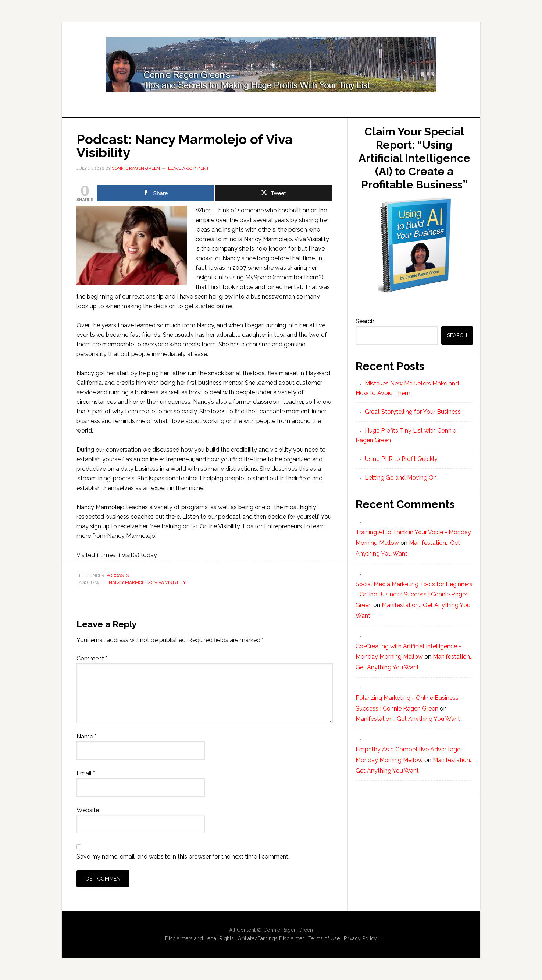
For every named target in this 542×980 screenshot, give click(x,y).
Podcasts (118, 575)
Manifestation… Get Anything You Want (408, 719)
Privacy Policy (360, 938)
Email (86, 773)
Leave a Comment (188, 168)
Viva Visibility (170, 582)
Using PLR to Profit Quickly (401, 459)
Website (88, 810)
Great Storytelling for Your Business (413, 412)
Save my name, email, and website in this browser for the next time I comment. (183, 856)
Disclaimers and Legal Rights (199, 938)
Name (86, 736)
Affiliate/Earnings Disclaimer (271, 938)
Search (365, 321)
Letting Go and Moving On (401, 478)
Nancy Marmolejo (131, 582)
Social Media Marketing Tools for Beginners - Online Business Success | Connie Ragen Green (414, 595)
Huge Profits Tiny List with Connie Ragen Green (271, 65)
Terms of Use (324, 938)
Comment (92, 658)
